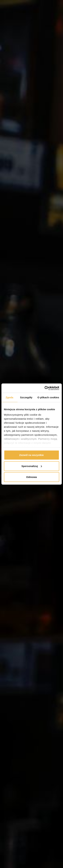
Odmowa (32, 477)
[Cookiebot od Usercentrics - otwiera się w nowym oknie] (45, 388)
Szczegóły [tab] (26, 397)
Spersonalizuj (32, 466)
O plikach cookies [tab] (48, 397)
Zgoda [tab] (9, 397)
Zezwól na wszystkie (32, 455)
